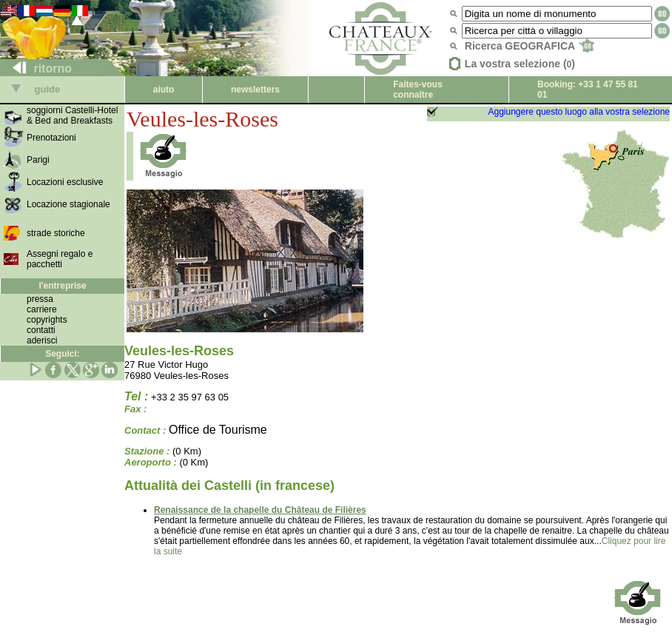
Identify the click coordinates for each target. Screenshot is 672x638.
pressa (40, 299)
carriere (42, 309)
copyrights (47, 320)
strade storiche (56, 233)
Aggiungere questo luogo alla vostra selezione (579, 112)
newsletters (255, 90)
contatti (41, 330)
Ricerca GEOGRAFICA (530, 46)
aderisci (42, 340)
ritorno (36, 68)
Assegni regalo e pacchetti (60, 259)
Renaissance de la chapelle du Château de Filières (260, 510)
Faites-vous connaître (418, 90)
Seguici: (63, 354)
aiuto (164, 90)
